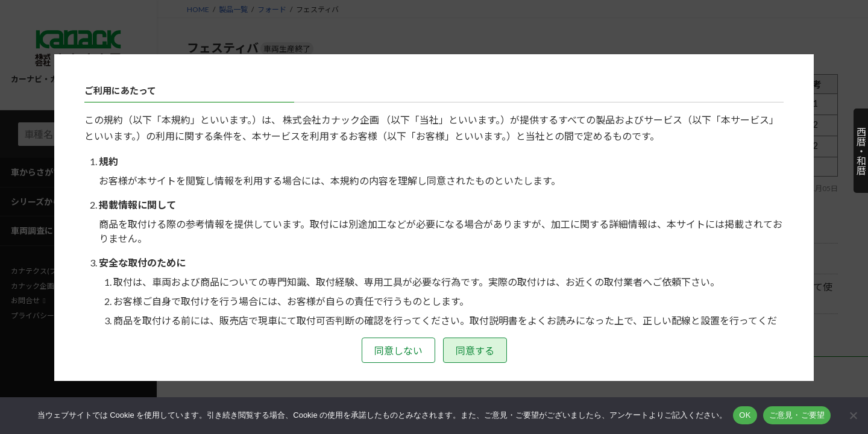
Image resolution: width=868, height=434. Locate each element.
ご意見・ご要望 (797, 415)
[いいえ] (853, 415)
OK (745, 415)
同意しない (398, 351)
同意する (475, 351)
